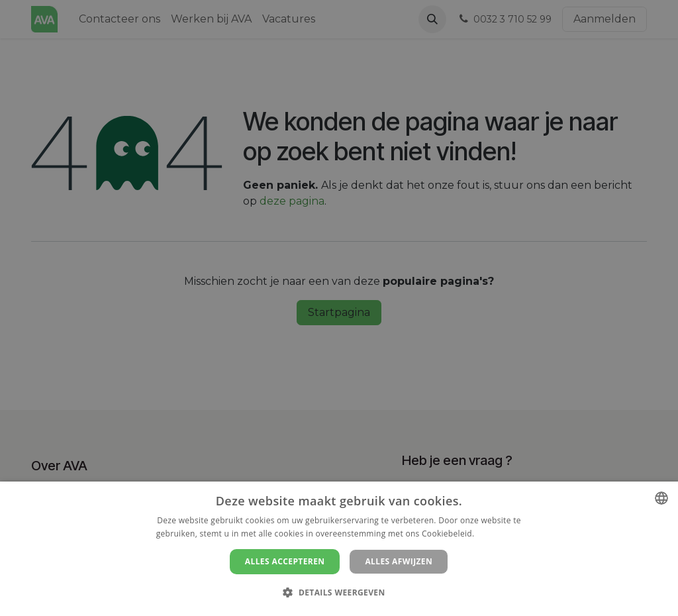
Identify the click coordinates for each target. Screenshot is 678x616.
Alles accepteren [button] (285, 561)
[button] (339, 592)
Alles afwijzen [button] (399, 561)
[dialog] (339, 549)
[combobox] (661, 498)
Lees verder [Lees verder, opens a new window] (500, 534)
